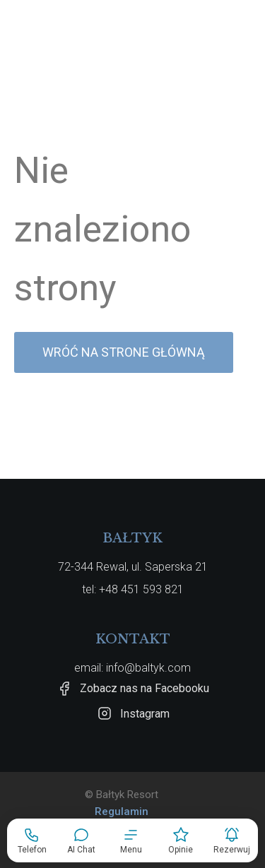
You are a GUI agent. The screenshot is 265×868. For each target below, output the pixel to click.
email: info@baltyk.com (132, 668)
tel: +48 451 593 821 (133, 589)
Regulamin (122, 811)
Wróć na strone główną (124, 352)
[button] (131, 840)
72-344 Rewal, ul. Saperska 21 (133, 567)
